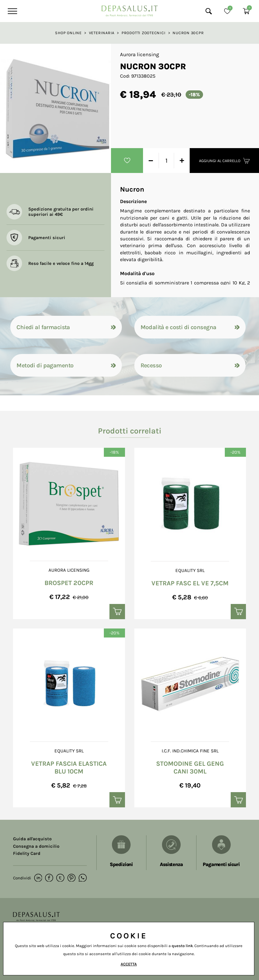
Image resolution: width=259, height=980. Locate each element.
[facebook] (49, 878)
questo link (182, 946)
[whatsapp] (82, 878)
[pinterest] (71, 878)
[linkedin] (38, 878)
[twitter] (60, 878)
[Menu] (12, 11)
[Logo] (130, 9)
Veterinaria (102, 33)
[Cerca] (209, 11)
